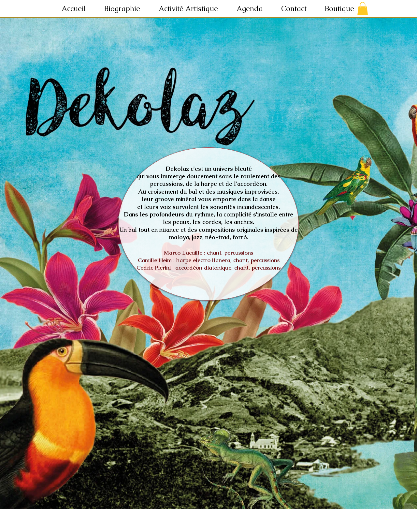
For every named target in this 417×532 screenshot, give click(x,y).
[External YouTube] (209, 383)
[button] (193, 9)
